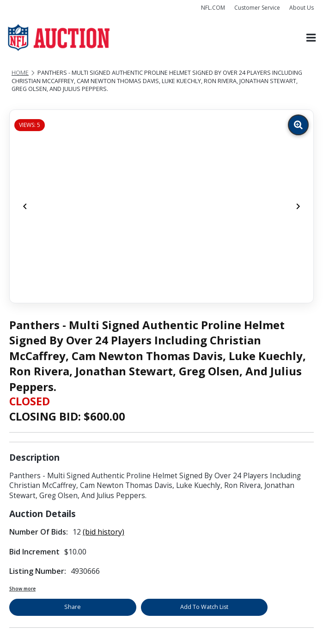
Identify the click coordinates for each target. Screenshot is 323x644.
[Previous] (25, 206)
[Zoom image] (298, 125)
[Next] (298, 206)
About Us (302, 8)
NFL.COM (213, 8)
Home (20, 73)
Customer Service (257, 8)
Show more (22, 589)
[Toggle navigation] (311, 38)
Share (73, 607)
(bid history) (104, 532)
